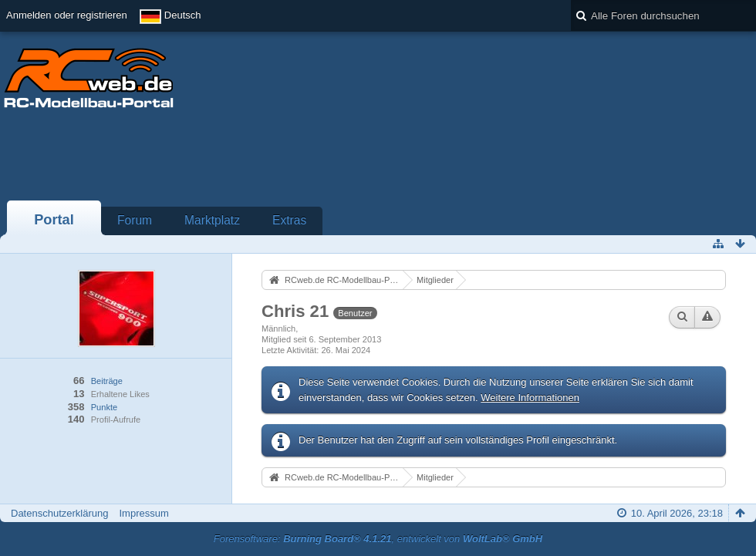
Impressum (143, 513)
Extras (289, 220)
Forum (135, 220)
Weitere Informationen (530, 398)
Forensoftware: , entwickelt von (378, 539)
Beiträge (107, 381)
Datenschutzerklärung (59, 513)
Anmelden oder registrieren (67, 15)
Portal (54, 220)
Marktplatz (212, 220)
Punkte (104, 407)
